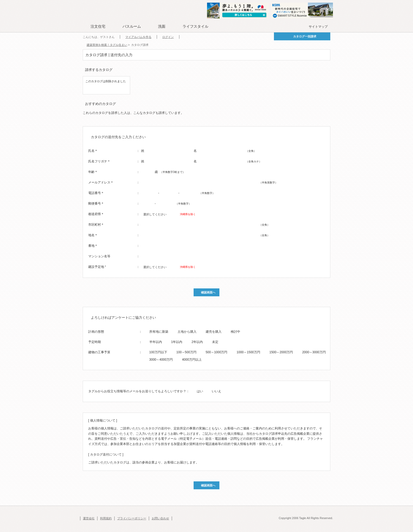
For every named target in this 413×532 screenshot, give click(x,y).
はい (200, 391)
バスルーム (132, 26)
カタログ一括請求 (305, 36)
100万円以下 (158, 352)
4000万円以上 (192, 360)
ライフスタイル (195, 26)
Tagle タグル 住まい (100, 11)
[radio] (146, 331)
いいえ (217, 391)
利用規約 (106, 518)
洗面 (162, 26)
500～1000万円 (217, 352)
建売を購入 (214, 332)
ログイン (168, 37)
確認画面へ (208, 292)
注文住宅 (98, 26)
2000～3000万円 (314, 352)
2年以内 (197, 342)
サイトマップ (318, 27)
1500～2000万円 (281, 352)
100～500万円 (186, 352)
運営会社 (89, 518)
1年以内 (177, 342)
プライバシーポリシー (132, 518)
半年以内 (156, 342)
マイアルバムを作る (138, 37)
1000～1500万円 (248, 352)
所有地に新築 (159, 332)
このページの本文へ (93, 0)
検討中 (235, 332)
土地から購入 (187, 332)
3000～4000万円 (161, 360)
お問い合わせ (160, 518)
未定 (215, 342)
